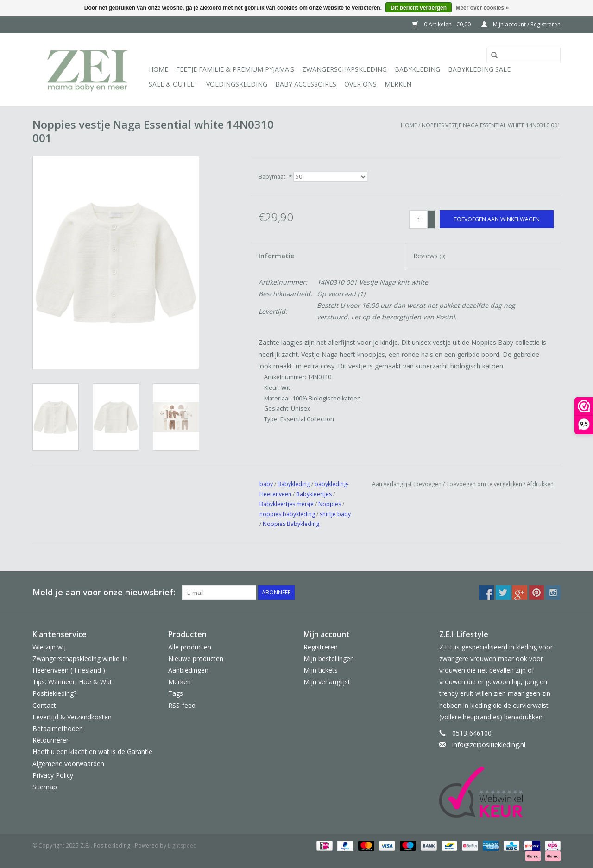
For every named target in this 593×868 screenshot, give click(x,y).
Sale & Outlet (173, 84)
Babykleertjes (314, 494)
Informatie (276, 256)
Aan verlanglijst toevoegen (407, 484)
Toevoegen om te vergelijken (485, 484)
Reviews (429, 256)
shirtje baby (335, 514)
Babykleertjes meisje (287, 504)
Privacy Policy (53, 775)
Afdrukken (540, 484)
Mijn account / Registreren (521, 24)
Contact (44, 705)
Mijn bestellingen (329, 659)
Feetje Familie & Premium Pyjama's (235, 69)
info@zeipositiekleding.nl (489, 745)
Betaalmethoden (58, 728)
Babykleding (417, 69)
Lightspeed (182, 846)
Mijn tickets (321, 670)
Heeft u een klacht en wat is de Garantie (92, 752)
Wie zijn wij (49, 647)
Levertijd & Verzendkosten (72, 717)
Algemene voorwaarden (68, 764)
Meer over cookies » (482, 8)
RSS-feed (182, 705)
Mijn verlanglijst (327, 682)
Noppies (330, 504)
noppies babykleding (287, 514)
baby (266, 484)
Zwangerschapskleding (344, 69)
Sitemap (45, 787)
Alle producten (190, 647)
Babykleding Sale (479, 69)
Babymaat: (275, 177)
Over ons (360, 84)
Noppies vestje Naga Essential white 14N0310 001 (491, 125)
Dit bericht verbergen (419, 8)
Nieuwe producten (196, 659)
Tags (176, 693)
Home (158, 69)
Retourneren (51, 740)
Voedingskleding (237, 84)
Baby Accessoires (306, 84)
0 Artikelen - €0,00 (442, 24)
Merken (398, 84)
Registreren (321, 647)
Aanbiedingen (188, 670)
